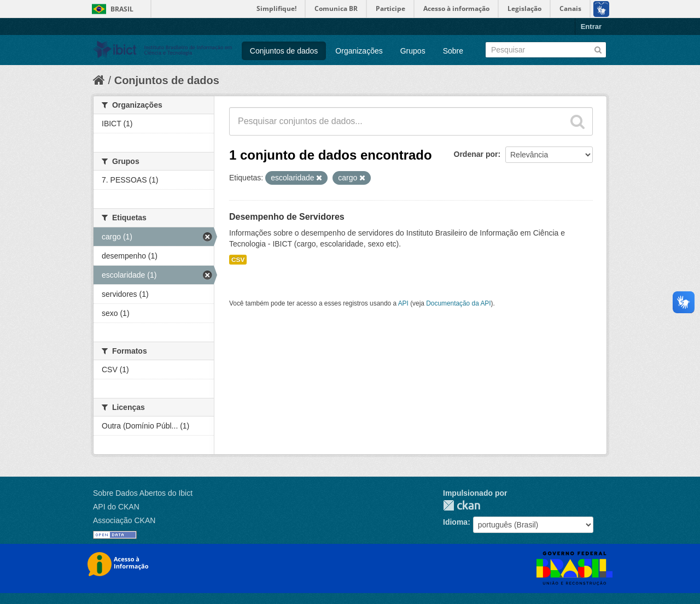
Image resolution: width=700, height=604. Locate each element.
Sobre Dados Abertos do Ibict (143, 493)
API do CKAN (116, 507)
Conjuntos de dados (284, 51)
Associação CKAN (124, 520)
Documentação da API (458, 303)
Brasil (122, 9)
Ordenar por (476, 154)
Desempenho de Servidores (287, 217)
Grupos (413, 51)
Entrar (591, 27)
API (403, 303)
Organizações (359, 51)
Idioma (455, 522)
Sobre (453, 51)
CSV (238, 260)
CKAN (462, 505)
